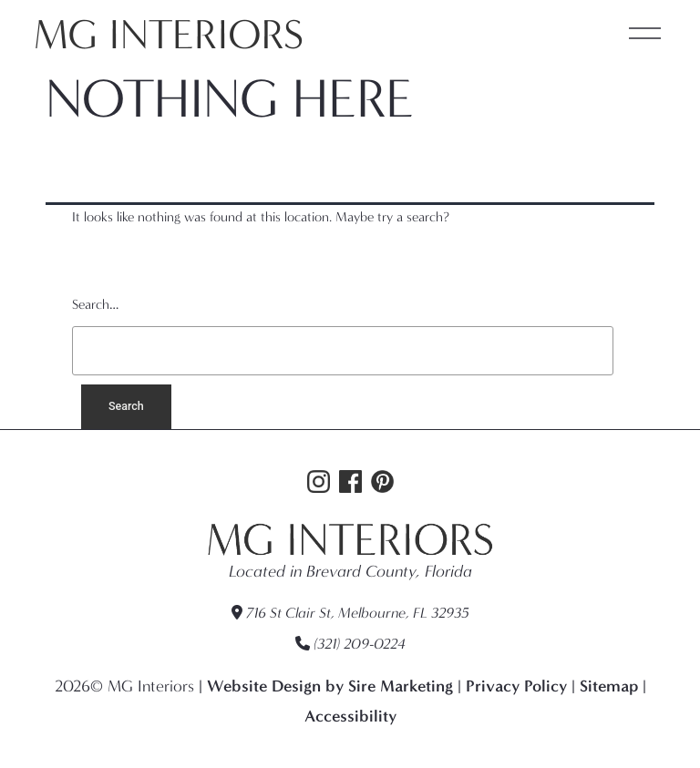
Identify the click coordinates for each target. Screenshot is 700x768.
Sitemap (609, 686)
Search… (95, 304)
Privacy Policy (516, 686)
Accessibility (350, 716)
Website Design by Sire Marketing (330, 686)
